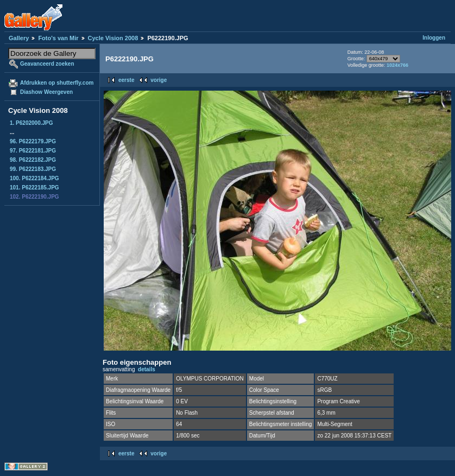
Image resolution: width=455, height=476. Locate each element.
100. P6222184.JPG (34, 178)
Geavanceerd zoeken (47, 64)
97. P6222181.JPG (33, 151)
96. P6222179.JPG (33, 141)
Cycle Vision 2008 (113, 38)
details (147, 369)
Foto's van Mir (58, 38)
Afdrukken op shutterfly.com (57, 83)
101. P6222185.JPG (34, 188)
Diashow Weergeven (46, 92)
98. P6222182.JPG (33, 160)
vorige (159, 80)
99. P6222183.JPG (33, 169)
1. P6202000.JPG (31, 123)
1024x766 (397, 65)
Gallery (19, 38)
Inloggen (434, 38)
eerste (126, 80)
